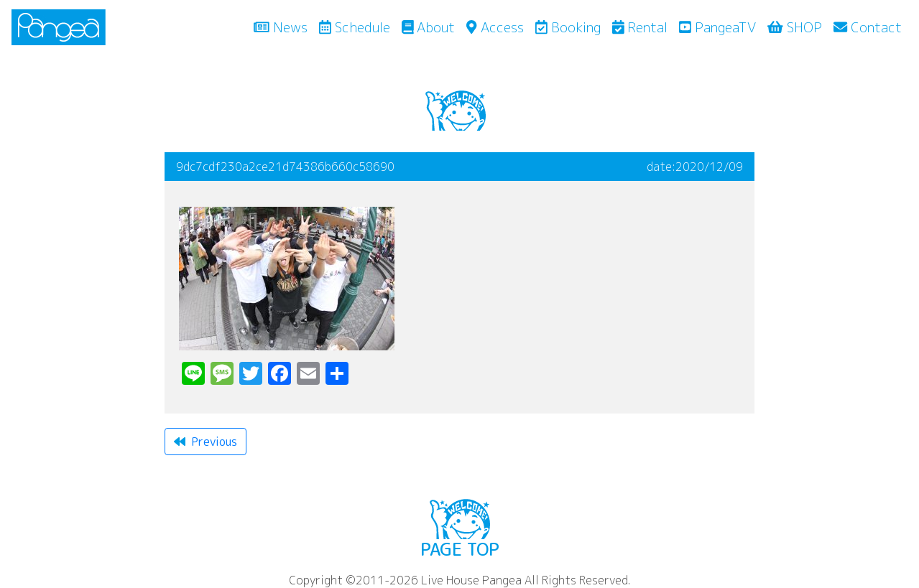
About (429, 27)
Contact (868, 27)
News (283, 27)
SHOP (795, 27)
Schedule (355, 27)
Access (495, 27)
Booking (568, 27)
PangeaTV (717, 27)
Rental (640, 27)
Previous (205, 442)
